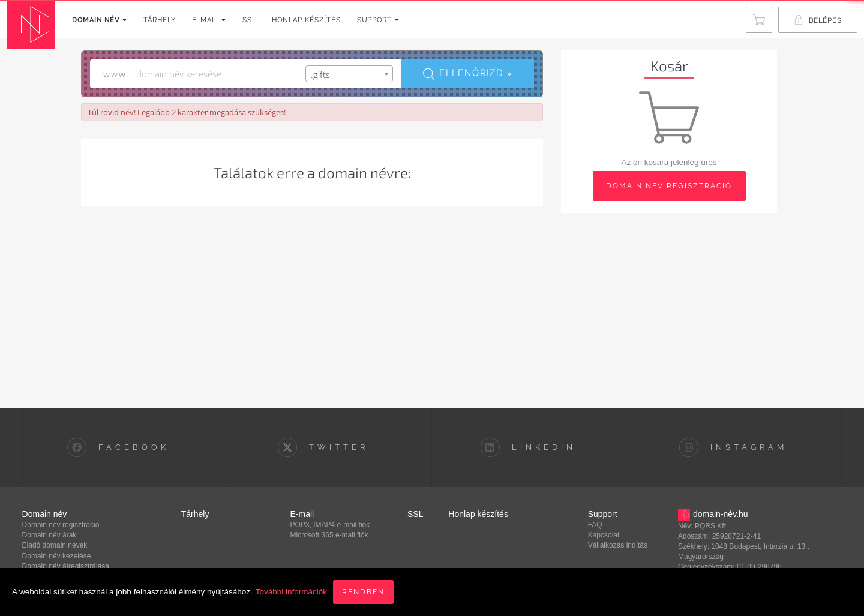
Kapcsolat (604, 535)
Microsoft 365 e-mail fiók (329, 535)
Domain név (100, 20)
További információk (291, 592)
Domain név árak (49, 535)
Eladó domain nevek (55, 545)
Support (378, 20)
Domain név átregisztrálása (66, 566)
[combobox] (349, 74)
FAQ (595, 525)
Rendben (363, 592)
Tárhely (160, 20)
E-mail (209, 20)
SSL (249, 20)
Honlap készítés (306, 20)
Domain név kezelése (57, 556)
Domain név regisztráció (61, 525)
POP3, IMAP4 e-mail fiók (330, 525)
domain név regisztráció (669, 186)
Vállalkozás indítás (618, 545)
